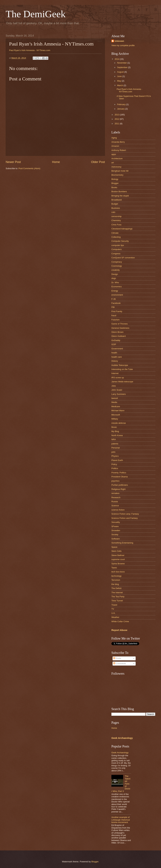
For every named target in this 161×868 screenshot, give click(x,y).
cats (113, 212)
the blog (115, 584)
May (119, 81)
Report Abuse (119, 630)
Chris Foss (116, 225)
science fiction (118, 510)
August (121, 72)
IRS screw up (118, 378)
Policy (114, 464)
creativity (116, 270)
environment (117, 295)
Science (115, 506)
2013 (117, 115)
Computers (117, 249)
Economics (117, 287)
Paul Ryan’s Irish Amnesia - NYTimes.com (30, 50)
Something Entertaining (122, 543)
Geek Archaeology (122, 738)
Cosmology (117, 266)
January (121, 109)
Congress (116, 254)
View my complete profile (123, 45)
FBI (113, 307)
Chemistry (116, 220)
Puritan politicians (120, 485)
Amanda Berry (118, 142)
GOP (114, 344)
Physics (115, 456)
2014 (117, 59)
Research (116, 497)
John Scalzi (117, 390)
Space (114, 547)
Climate (115, 233)
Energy (115, 291)
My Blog (115, 431)
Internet (115, 373)
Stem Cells (116, 551)
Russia (115, 502)
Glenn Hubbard (118, 336)
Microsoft (116, 415)
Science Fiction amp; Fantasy (125, 514)
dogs (114, 278)
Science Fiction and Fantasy (125, 518)
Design (115, 274)
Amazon (115, 146)
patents (115, 444)
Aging (114, 138)
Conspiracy (117, 262)
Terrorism (116, 580)
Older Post (98, 162)
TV (113, 609)
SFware (115, 526)
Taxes (114, 568)
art (113, 163)
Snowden (116, 530)
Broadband (117, 200)
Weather (115, 617)
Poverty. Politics (119, 473)
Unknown (119, 41)
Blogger (115, 183)
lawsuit (115, 398)
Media (114, 402)
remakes (115, 493)
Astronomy (116, 167)
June (120, 76)
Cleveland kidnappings (122, 229)
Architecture (117, 159)
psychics (115, 481)
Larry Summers (119, 394)
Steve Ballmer (118, 555)
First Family (117, 311)
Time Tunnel (117, 601)
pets (113, 452)
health (114, 353)
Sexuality (116, 522)
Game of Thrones (120, 324)
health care (117, 357)
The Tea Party (118, 597)
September (123, 67)
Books (114, 187)
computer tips (118, 245)
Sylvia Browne (118, 564)
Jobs (114, 386)
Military (115, 419)
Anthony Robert (119, 150)
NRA (114, 439)
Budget (115, 204)
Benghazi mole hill (120, 171)
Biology (115, 179)
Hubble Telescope (120, 365)
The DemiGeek (36, 14)
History (115, 361)
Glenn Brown (117, 332)
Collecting (116, 237)
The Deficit (116, 588)
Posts (117, 658)
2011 (117, 124)
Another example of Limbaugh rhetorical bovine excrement (121, 820)
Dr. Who (115, 282)
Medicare (116, 406)
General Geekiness (120, 328)
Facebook (116, 303)
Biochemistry (117, 175)
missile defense (119, 423)
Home (56, 162)
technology (116, 576)
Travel (114, 605)
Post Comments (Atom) (29, 168)
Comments (120, 664)
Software (116, 539)
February (122, 104)
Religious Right (118, 489)
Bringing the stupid (120, 196)
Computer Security (120, 241)
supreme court (118, 559)
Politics (115, 468)
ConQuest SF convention (123, 258)
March (120, 85)
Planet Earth (117, 460)
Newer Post (13, 162)
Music (114, 427)
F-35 (114, 299)
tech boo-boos (118, 572)
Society (115, 534)
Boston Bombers (119, 191)
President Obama (120, 477)
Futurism (115, 320)
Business (116, 208)
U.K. (113, 613)
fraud (114, 315)
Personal (116, 448)
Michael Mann (118, 411)
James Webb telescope (122, 382)
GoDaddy (116, 340)
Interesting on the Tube (122, 369)
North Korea (117, 435)
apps (114, 154)
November (122, 63)
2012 (117, 119)
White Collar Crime (120, 621)
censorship (116, 216)
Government (117, 349)
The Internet (117, 593)
